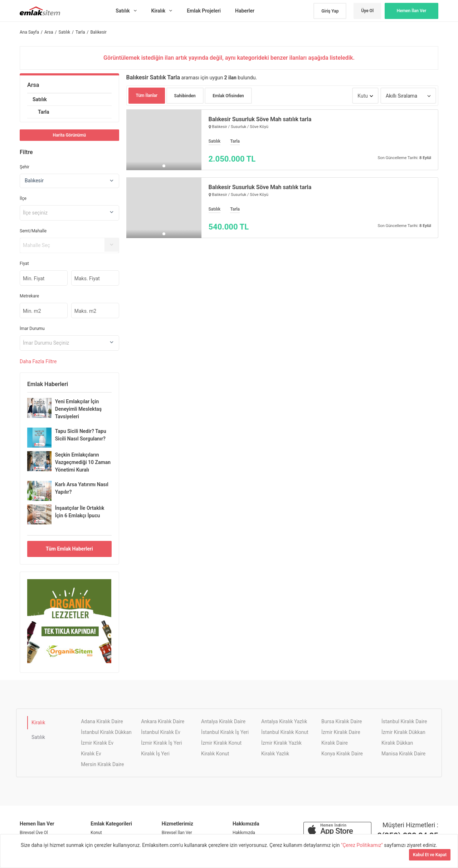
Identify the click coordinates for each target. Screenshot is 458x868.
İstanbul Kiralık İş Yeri (225, 732)
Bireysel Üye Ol (34, 833)
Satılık (40, 99)
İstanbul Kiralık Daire (404, 721)
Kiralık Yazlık (275, 754)
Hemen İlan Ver (412, 11)
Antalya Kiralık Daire (223, 721)
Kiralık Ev (91, 754)
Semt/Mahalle (33, 231)
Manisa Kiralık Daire (403, 754)
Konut (96, 833)
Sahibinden (185, 96)
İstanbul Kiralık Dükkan (106, 732)
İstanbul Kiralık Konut (285, 732)
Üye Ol (367, 11)
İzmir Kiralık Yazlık (281, 743)
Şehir (25, 167)
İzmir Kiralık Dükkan (403, 732)
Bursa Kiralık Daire (342, 721)
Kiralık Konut (215, 754)
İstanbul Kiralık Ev (161, 732)
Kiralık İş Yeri (155, 754)
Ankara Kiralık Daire (163, 721)
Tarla (43, 112)
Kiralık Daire (335, 743)
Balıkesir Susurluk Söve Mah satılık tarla (260, 119)
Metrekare (29, 296)
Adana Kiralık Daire (102, 721)
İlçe (23, 198)
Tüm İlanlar (147, 95)
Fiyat (24, 263)
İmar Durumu (32, 329)
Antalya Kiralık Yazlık (284, 721)
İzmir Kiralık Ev (97, 743)
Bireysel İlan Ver (177, 833)
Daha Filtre (38, 361)
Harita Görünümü (69, 135)
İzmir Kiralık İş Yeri (161, 743)
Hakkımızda (244, 833)
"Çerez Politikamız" (362, 845)
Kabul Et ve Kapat (430, 855)
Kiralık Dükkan (397, 743)
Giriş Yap (330, 11)
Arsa (33, 85)
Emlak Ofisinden (228, 96)
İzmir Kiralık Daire (341, 732)
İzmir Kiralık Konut (221, 743)
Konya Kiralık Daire (342, 754)
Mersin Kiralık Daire (102, 764)
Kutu (363, 96)
